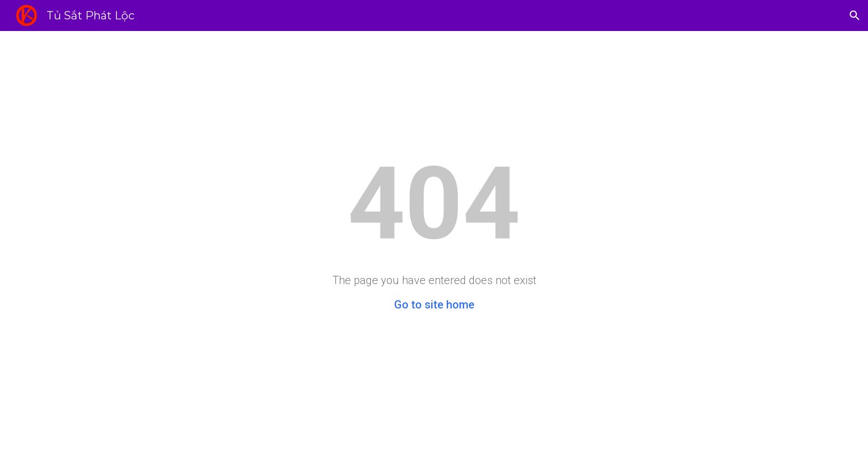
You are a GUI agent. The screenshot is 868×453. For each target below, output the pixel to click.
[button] (855, 16)
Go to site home (434, 305)
